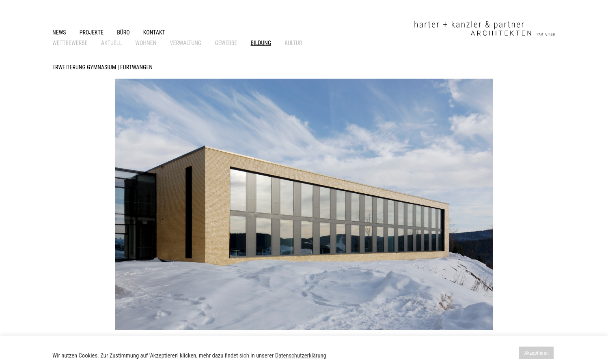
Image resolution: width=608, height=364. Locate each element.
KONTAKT (154, 32)
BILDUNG (261, 43)
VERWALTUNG (186, 43)
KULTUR (293, 43)
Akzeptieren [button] (536, 353)
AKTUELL (111, 43)
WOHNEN (146, 43)
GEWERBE (226, 43)
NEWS (59, 32)
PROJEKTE (92, 32)
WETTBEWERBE (70, 43)
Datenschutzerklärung (301, 355)
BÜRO (123, 32)
